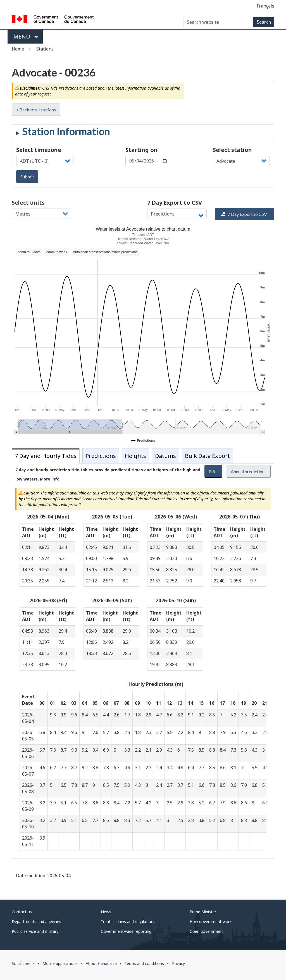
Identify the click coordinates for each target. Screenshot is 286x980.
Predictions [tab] (101, 456)
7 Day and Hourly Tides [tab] (46, 456)
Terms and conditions (144, 963)
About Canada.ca (101, 963)
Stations (45, 49)
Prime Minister (203, 912)
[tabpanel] (143, 661)
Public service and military (35, 931)
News (106, 912)
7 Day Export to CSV (175, 203)
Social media (23, 963)
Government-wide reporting (126, 931)
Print (213, 471)
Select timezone (39, 150)
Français (265, 6)
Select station (232, 150)
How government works (212, 922)
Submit (27, 177)
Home (18, 49)
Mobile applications (60, 963)
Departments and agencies (36, 922)
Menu (26, 36)
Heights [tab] (135, 456)
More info (50, 479)
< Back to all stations (36, 110)
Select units (28, 203)
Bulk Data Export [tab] (207, 456)
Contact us (22, 912)
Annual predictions (249, 471)
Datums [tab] (165, 456)
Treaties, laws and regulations (128, 922)
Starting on (141, 150)
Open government (206, 931)
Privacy (178, 963)
